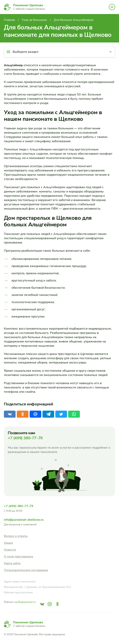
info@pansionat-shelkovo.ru (24, 520)
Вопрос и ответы (16, 536)
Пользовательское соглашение (26, 570)
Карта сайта (12, 563)
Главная (9, 20)
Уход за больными (34, 20)
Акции (8, 543)
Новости (10, 550)
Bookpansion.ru (27, 602)
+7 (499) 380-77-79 (25, 438)
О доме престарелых (19, 557)
